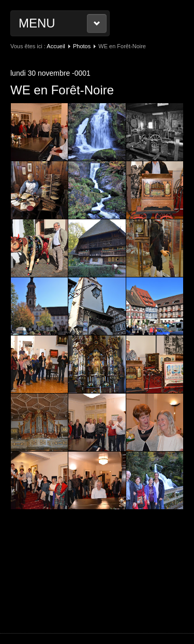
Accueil (56, 46)
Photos (82, 46)
